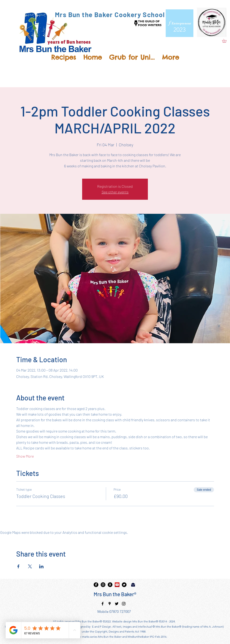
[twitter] (124, 585)
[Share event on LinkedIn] (41, 566)
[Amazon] (110, 585)
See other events (115, 192)
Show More (25, 456)
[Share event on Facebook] (18, 566)
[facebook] (96, 585)
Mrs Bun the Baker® (115, 594)
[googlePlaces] (110, 604)
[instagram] (103, 585)
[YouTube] (117, 585)
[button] (226, 41)
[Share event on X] (30, 566)
